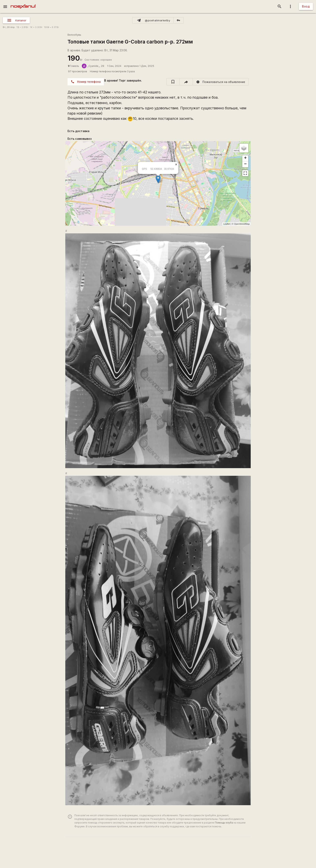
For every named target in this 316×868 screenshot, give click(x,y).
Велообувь (74, 35)
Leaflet (227, 224)
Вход (306, 6)
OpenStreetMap (242, 224)
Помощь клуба (224, 823)
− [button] (245, 164)
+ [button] (245, 158)
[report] (221, 82)
